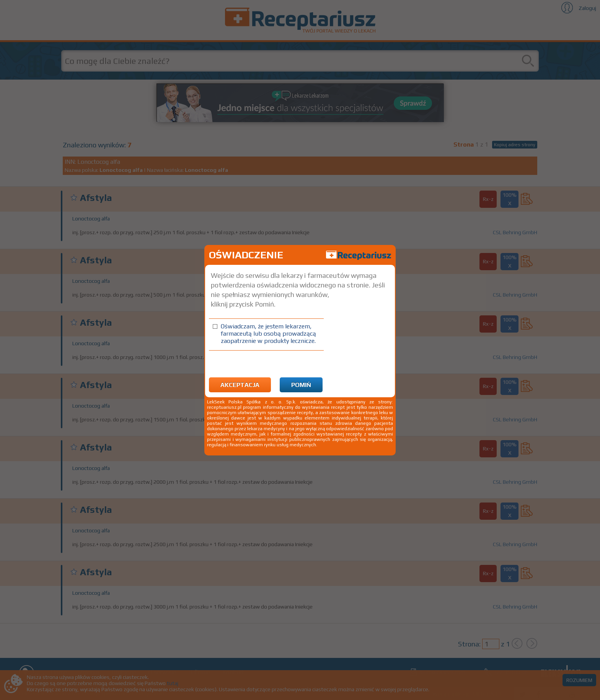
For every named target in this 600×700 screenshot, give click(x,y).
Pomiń (301, 385)
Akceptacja (240, 385)
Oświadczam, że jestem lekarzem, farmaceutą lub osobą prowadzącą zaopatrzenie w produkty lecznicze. (268, 334)
